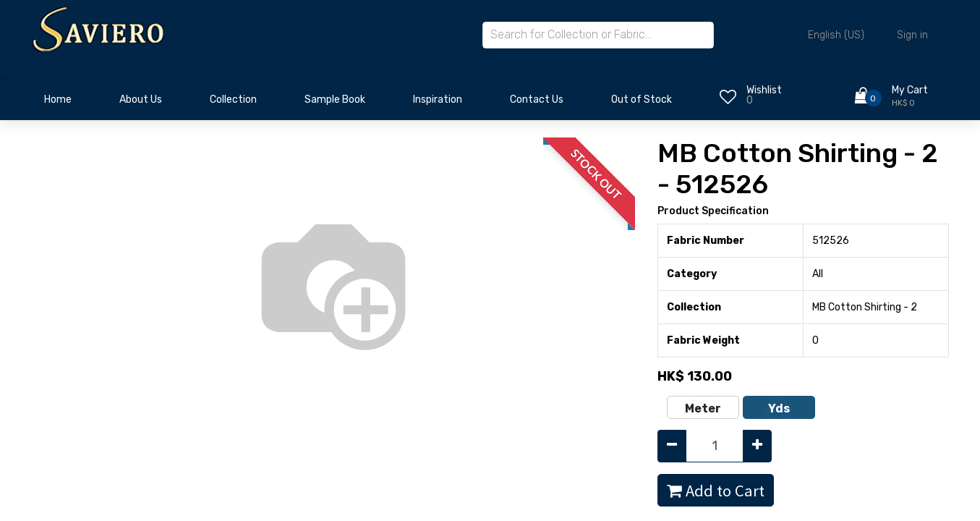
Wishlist (764, 90)
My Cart (910, 90)
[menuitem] (58, 103)
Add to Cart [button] (716, 491)
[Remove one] (672, 446)
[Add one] (757, 446)
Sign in (912, 35)
